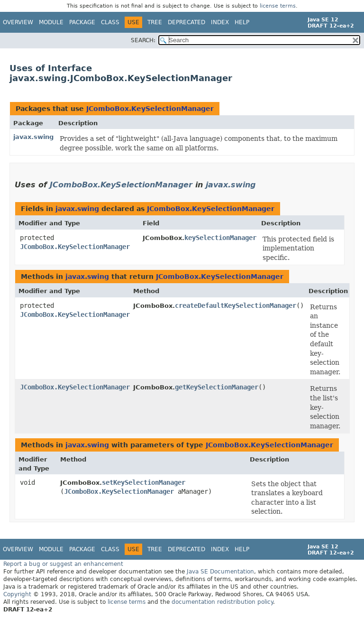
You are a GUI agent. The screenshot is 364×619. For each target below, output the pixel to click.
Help (242, 22)
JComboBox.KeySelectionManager (150, 109)
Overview (18, 22)
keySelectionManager (220, 238)
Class (110, 22)
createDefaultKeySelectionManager (236, 305)
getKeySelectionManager (217, 387)
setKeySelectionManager (144, 482)
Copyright (17, 594)
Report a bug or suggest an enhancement (63, 564)
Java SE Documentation (220, 572)
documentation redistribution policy (222, 602)
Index (220, 22)
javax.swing (33, 137)
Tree (155, 22)
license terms (278, 6)
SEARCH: (143, 40)
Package (82, 22)
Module (51, 22)
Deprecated (187, 22)
